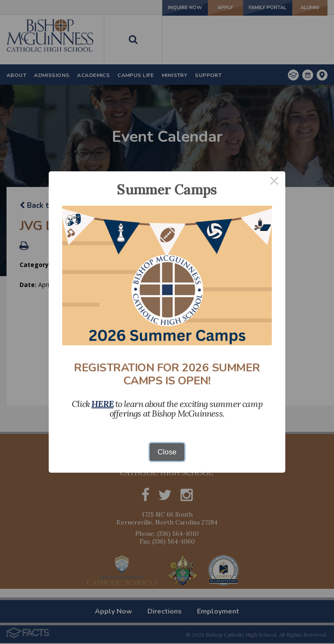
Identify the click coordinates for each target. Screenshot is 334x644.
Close (167, 452)
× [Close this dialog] (274, 182)
